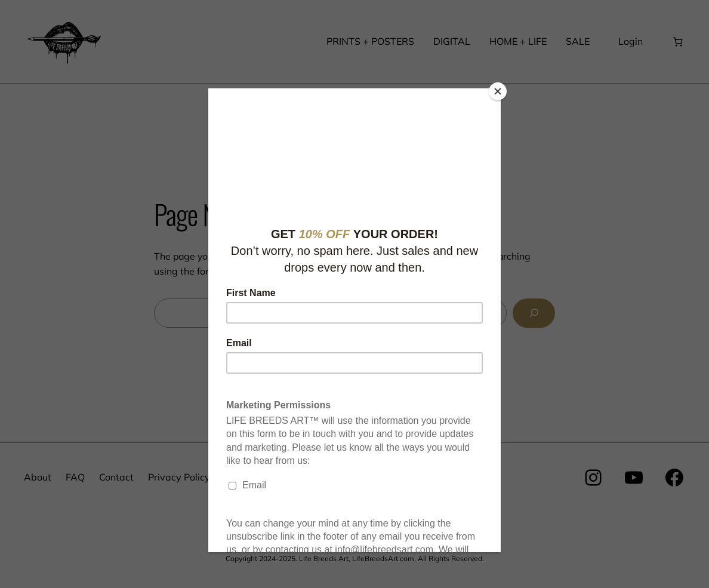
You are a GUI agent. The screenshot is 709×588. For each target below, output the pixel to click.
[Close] (498, 91)
